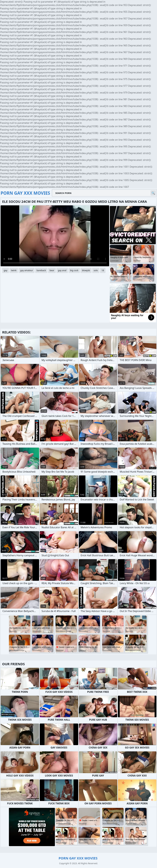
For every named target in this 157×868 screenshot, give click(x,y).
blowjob (86, 270)
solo (96, 270)
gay (6, 270)
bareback (41, 270)
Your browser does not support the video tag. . (55, 236)
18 (103, 270)
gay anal (62, 270)
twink (14, 270)
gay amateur (26, 270)
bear (52, 270)
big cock (74, 270)
